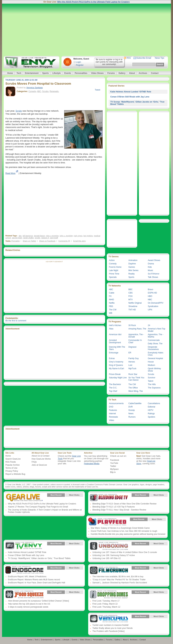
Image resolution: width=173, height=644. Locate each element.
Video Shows (97, 73)
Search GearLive (13, 459)
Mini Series (133, 270)
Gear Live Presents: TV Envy (24, 546)
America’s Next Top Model (157, 330)
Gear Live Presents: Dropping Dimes (109, 595)
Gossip (132, 410)
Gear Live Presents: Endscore (24, 570)
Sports (45, 73)
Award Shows (154, 260)
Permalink (15, 241)
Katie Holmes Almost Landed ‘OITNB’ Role (131, 92)
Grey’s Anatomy (116, 362)
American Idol (115, 334)
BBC (131, 289)
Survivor (152, 378)
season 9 (45, 238)
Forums (111, 73)
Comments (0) (64, 241)
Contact (155, 73)
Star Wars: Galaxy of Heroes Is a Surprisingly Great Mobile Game (120, 528)
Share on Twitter (29, 241)
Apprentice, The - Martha (156, 336)
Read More (10, 173)
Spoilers (151, 417)
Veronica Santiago (35, 88)
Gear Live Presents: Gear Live (24, 497)
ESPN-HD (152, 293)
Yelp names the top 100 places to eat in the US (29, 604)
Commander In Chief (135, 341)
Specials (113, 277)
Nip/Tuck (132, 369)
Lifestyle (57, 73)
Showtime (133, 306)
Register (80, 65)
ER (130, 353)
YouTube (114, 463)
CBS (131, 293)
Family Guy (134, 358)
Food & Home (115, 267)
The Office (133, 388)
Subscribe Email (144, 58)
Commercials (154, 340)
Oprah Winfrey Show (154, 370)
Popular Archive (13, 465)
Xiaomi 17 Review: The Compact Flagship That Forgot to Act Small (38, 507)
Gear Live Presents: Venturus (109, 619)
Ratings (151, 414)
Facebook (115, 460)
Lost (130, 365)
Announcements (116, 403)
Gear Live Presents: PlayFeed (107, 522)
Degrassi (132, 347)
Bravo (150, 289)
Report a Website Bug (15, 474)
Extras (112, 358)
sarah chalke (28, 238)
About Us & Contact (40, 456)
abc (20, 236)
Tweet (97, 90)
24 (149, 325)
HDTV (151, 410)
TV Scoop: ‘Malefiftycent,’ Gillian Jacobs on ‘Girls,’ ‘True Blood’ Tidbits (39, 558)
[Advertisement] (86, 30)
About (132, 73)
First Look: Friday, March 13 (105, 604)
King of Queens (116, 365)
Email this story (79, 241)
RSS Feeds (11, 462)
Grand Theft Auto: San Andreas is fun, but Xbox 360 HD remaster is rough (124, 531)
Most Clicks (74, 495)
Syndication (153, 306)
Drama (151, 264)
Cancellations (154, 403)
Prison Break (115, 374)
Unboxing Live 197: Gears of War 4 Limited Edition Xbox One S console (125, 552)
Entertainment (32, 73)
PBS (111, 306)
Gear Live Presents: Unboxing (109, 546)
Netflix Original (135, 303)
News (131, 414)
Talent (151, 381)
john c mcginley (52, 236)
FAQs (34, 462)
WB (111, 313)
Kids (150, 267)
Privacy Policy (12, 471)
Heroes (132, 362)
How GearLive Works (41, 459)
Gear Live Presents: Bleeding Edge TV (109, 497)
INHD (111, 300)
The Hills (152, 384)
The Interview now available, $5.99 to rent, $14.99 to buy (118, 577)
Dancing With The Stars (117, 348)
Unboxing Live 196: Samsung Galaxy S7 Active (114, 555)
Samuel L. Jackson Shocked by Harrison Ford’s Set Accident (120, 583)
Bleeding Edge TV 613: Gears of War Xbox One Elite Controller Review (124, 504)
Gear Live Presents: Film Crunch (109, 570)
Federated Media (92, 464)
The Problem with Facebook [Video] (108, 631)
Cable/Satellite (135, 403)
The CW (113, 310)
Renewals (54, 91)
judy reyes (78, 236)
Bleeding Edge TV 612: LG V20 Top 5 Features (114, 507)
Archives (143, 73)
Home (10, 73)
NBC (150, 300)
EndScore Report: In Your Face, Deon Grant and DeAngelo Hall (36, 583)
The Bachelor (115, 384)
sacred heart (17, 238)
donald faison (39, 236)
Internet (112, 414)
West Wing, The (136, 391)
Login (78, 62)
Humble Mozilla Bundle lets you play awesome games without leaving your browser (128, 534)
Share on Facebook (47, 241)
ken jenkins (88, 236)
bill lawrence (28, 236)
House (151, 362)
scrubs (38, 238)
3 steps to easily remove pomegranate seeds (28, 607)
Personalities (81, 73)
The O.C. (113, 388)
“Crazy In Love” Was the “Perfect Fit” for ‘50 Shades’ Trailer (119, 580)
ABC (39, 91)
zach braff (54, 238)
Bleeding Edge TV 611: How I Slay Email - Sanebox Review (119, 510)
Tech (19, 73)
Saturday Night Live (118, 378)
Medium (151, 365)
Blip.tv (113, 472)
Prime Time (114, 274)
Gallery (122, 73)
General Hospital (155, 358)
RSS (129, 58)
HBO (150, 296)
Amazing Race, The (137, 329)
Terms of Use (11, 468)
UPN (150, 310)
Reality (132, 274)
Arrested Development (115, 341)
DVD (111, 407)
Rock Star (133, 374)
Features (113, 410)
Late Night (114, 270)
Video (112, 420)
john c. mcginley (66, 236)
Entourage (114, 353)
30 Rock (132, 325)
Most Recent (56, 495)
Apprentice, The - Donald (136, 336)
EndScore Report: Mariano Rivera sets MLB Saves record (34, 580)
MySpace (114, 469)
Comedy (32, 91)
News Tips (159, 58)
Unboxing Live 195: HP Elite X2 (107, 558)
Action (112, 260)
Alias (111, 329)
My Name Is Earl (116, 369)
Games (132, 267)
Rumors (132, 417)
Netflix (112, 303)
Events (68, 73)
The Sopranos (154, 388)
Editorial (151, 407)
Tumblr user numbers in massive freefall (110, 625)
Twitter (113, 466)
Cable (112, 293)
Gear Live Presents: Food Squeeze (24, 595)
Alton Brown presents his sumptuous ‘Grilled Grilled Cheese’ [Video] (38, 601)
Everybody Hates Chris (156, 354)
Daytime (132, 264)
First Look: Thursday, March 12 (106, 607)
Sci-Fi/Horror (154, 274)
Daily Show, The (155, 344)
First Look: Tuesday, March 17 (106, 601)
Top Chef (113, 391)
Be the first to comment (16, 321)
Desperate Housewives (153, 348)
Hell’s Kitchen (115, 325)
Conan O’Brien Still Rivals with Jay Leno (130, 97)
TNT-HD (132, 310)
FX (110, 296)
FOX (131, 296)
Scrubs (45, 91)
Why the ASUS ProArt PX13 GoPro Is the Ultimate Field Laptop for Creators (93, 2)
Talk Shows (153, 277)
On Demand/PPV (156, 303)
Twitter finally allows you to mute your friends (113, 628)
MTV (131, 300)
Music (150, 270)
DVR (131, 407)
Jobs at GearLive (39, 465)
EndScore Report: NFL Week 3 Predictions (27, 577)
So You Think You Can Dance (136, 379)
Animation (133, 260)
